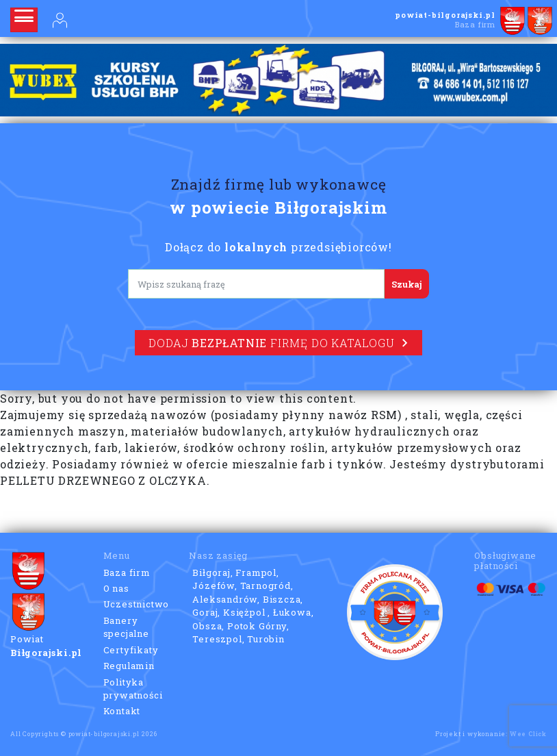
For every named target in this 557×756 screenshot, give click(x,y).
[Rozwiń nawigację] (24, 20)
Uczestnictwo (137, 604)
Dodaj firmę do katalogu (278, 343)
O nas (116, 588)
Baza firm (127, 572)
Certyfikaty (131, 650)
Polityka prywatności (133, 689)
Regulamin (129, 666)
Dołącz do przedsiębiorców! (278, 247)
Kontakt (122, 711)
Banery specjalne (126, 627)
